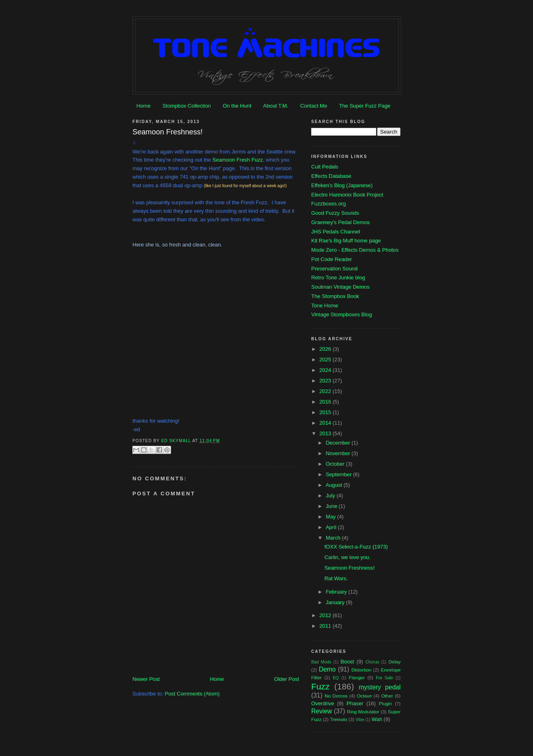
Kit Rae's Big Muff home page (346, 241)
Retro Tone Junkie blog (338, 278)
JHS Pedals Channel (336, 232)
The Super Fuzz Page (364, 106)
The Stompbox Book (335, 296)
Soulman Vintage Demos (340, 287)
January (336, 602)
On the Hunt (237, 106)
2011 (326, 626)
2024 (326, 370)
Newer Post (146, 679)
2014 (326, 423)
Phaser (355, 703)
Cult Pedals (325, 167)
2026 (326, 349)
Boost (347, 662)
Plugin (385, 703)
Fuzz (320, 686)
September (339, 474)
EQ (336, 678)
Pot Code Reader (331, 259)
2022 (326, 391)
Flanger (357, 677)
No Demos (336, 696)
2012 (326, 615)
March (334, 538)
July (331, 496)
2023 (326, 381)
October (336, 464)
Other (387, 696)
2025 (326, 360)
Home (144, 106)
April (332, 527)
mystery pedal (380, 687)
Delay (394, 662)
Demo (327, 669)
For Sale (384, 678)
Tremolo (338, 719)
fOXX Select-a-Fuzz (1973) (356, 547)
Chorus (372, 662)
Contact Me (314, 106)
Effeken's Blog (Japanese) (342, 185)
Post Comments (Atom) (192, 694)
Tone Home (325, 306)
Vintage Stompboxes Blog (341, 314)
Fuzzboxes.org (328, 204)
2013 (326, 433)
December (339, 443)
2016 (326, 402)
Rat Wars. (336, 578)
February (337, 592)
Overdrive (323, 703)
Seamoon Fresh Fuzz (238, 160)
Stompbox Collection (187, 106)
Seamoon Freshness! (349, 568)
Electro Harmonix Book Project (347, 195)
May (331, 517)
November (339, 453)
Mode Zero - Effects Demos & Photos (355, 250)
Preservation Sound (334, 269)
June (332, 506)
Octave (364, 696)
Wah (377, 719)
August (335, 485)
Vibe (360, 720)
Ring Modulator (363, 712)
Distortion (361, 670)
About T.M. (276, 106)
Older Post (287, 679)
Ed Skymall (177, 441)
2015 (326, 412)
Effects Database (331, 176)
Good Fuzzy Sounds (335, 213)
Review (322, 711)
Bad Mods (321, 662)
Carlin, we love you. (347, 557)
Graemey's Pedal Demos (340, 222)
